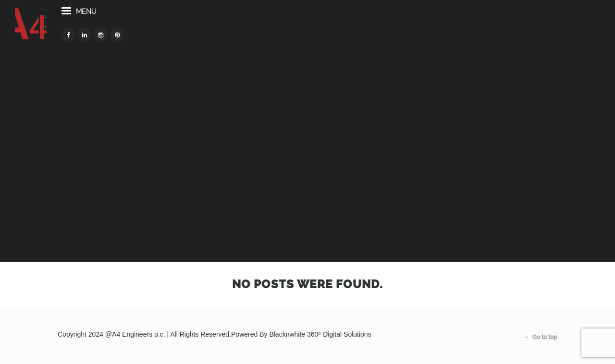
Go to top (541, 337)
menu (122, 28)
